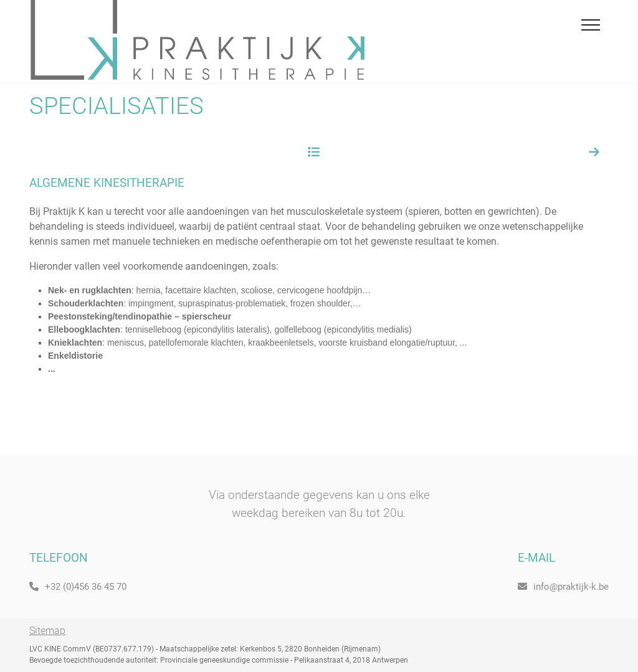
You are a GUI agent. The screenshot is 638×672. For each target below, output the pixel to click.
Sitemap (47, 631)
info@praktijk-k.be (563, 587)
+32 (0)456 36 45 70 (78, 587)
